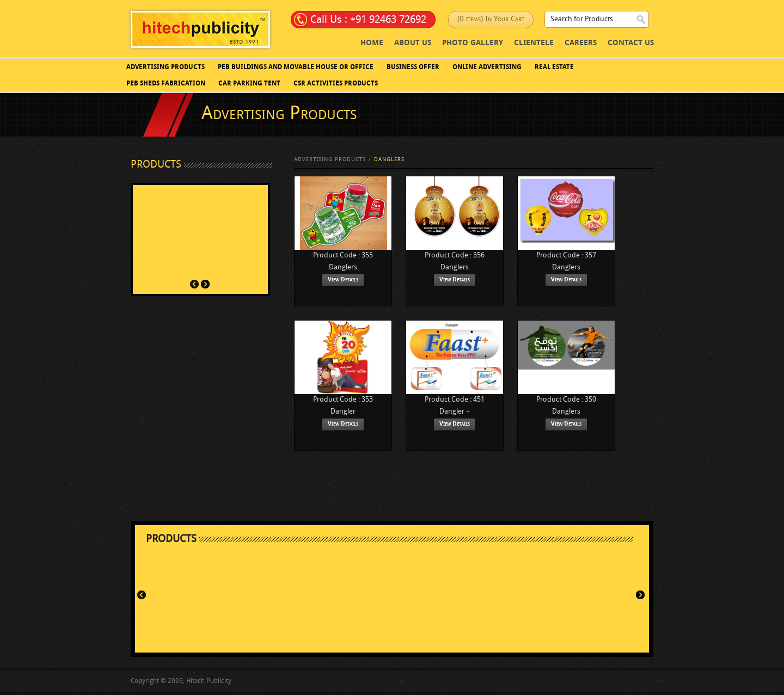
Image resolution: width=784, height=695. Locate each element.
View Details (343, 280)
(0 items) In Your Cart (491, 19)
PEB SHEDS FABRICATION (166, 84)
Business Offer (413, 67)
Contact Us (631, 43)
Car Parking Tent (249, 84)
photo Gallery (473, 43)
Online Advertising (487, 67)
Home (372, 43)
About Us (413, 43)
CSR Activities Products (336, 84)
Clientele (534, 43)
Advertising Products (166, 67)
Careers (581, 43)
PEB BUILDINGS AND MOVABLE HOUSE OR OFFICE (296, 67)
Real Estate (554, 67)
